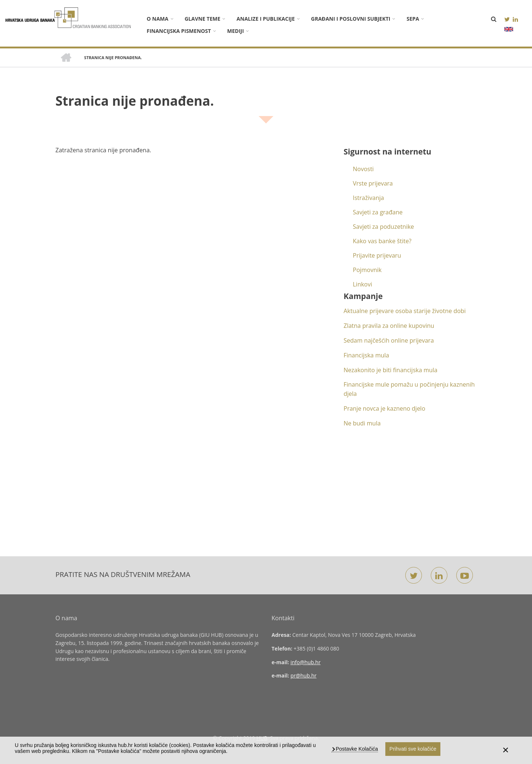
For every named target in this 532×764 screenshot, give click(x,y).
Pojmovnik (367, 270)
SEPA (413, 19)
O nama (158, 19)
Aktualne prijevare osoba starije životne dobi (405, 311)
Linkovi (362, 284)
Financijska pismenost (179, 31)
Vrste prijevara (373, 183)
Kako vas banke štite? (382, 241)
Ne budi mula (362, 423)
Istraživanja (368, 198)
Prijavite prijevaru (377, 255)
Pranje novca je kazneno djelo (384, 408)
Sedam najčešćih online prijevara (389, 340)
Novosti (363, 169)
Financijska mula (366, 355)
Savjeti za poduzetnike (383, 227)
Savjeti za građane (378, 212)
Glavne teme (203, 19)
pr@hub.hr (303, 675)
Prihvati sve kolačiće (413, 749)
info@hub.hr (306, 662)
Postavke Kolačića (356, 749)
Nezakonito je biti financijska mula (391, 370)
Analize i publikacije (265, 19)
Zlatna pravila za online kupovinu (389, 326)
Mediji (236, 31)
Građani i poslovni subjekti (351, 19)
